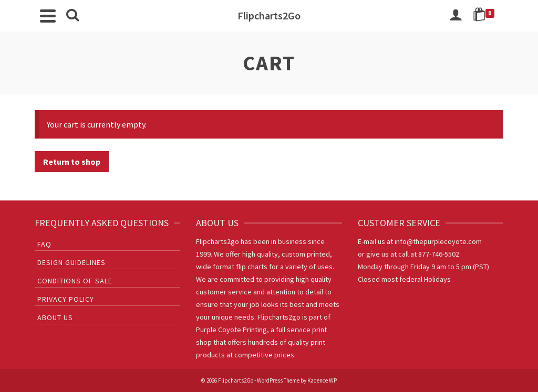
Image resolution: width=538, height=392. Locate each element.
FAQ (44, 244)
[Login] (456, 16)
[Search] (73, 16)
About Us (55, 317)
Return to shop (72, 162)
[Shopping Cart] (485, 16)
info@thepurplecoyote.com (438, 241)
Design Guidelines (71, 262)
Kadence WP (322, 380)
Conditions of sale (75, 281)
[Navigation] (48, 16)
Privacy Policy (66, 299)
